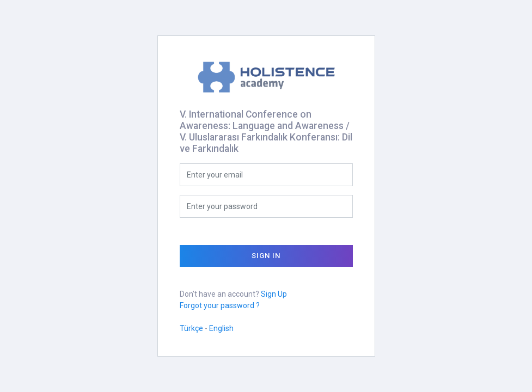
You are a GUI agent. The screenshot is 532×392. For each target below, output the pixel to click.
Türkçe (191, 328)
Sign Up (274, 294)
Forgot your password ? (220, 305)
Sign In (266, 256)
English (221, 328)
